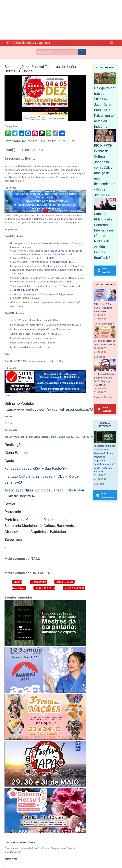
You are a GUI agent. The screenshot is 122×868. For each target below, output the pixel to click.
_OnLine (17, 582)
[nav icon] (112, 43)
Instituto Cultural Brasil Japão (59, 254)
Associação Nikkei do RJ (38, 329)
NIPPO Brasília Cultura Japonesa (30, 43)
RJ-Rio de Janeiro (74, 588)
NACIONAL (19, 588)
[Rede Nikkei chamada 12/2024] (45, 212)
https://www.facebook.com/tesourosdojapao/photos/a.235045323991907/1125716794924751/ (53, 437)
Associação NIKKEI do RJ (61, 262)
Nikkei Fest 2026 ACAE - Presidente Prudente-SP (103, 308)
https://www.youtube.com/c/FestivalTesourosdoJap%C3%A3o (55, 409)
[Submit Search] (82, 52)
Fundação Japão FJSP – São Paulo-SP (36, 468)
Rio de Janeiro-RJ (44, 588)
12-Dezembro (38, 582)
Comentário (12, 859)
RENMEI (50, 258)
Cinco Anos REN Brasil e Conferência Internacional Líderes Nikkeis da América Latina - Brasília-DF (104, 236)
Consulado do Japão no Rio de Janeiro (63, 251)
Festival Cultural (64, 582)
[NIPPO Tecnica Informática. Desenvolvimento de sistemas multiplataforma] (45, 392)
